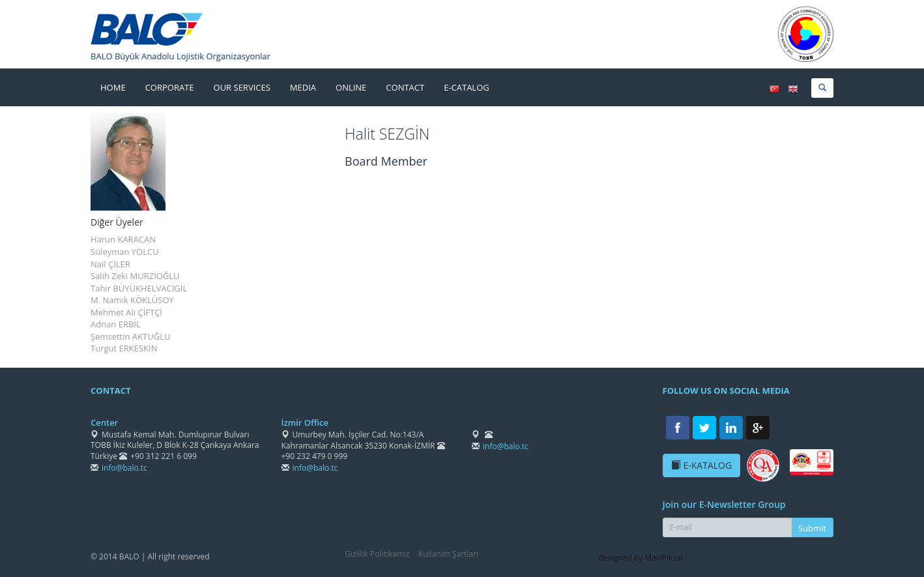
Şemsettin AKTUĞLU (130, 336)
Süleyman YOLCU (125, 252)
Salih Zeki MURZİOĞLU (135, 276)
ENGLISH (793, 89)
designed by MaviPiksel (641, 558)
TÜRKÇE (774, 89)
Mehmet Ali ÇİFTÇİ (126, 312)
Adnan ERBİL (116, 324)
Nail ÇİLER (110, 264)
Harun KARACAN (123, 239)
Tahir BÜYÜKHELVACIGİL (139, 288)
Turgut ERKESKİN (124, 348)
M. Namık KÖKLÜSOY (132, 300)
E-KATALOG (702, 465)
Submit (812, 528)
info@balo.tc (124, 468)
